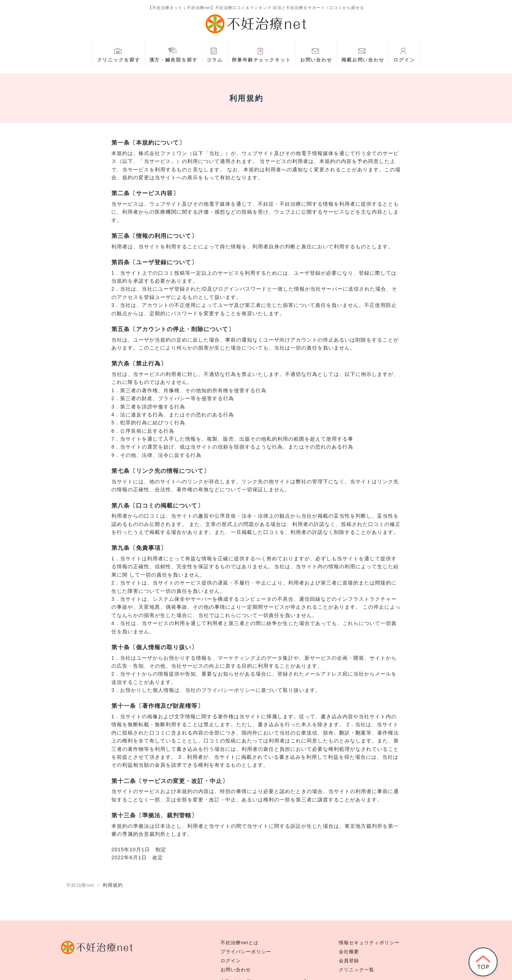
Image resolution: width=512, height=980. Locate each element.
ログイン (404, 54)
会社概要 (349, 952)
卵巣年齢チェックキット (261, 54)
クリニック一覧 (357, 970)
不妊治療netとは (240, 943)
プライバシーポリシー (246, 952)
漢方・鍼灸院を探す (174, 54)
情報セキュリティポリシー (369, 943)
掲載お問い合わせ (363, 54)
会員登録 (349, 961)
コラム (215, 54)
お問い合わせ (316, 54)
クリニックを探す (119, 54)
